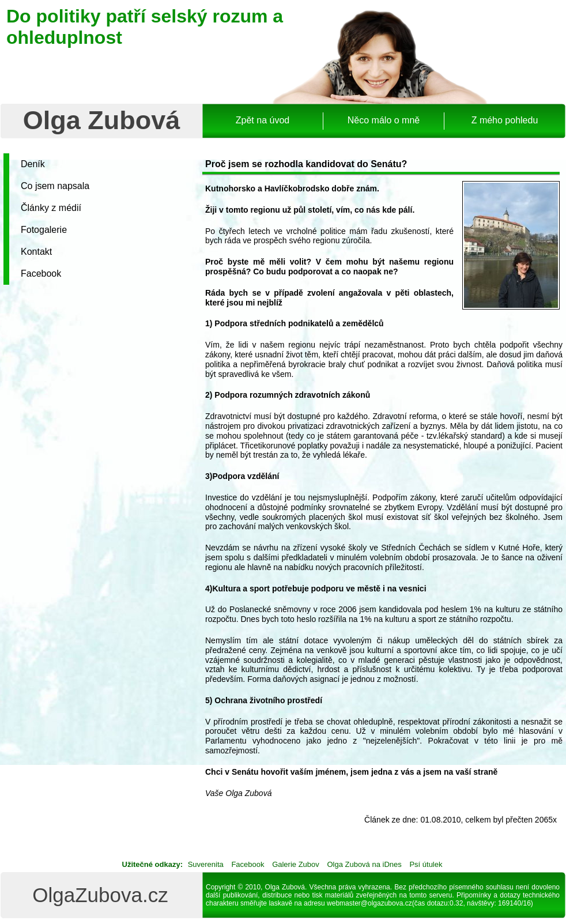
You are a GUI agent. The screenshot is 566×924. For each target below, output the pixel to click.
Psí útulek (426, 864)
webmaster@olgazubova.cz (369, 903)
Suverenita (206, 864)
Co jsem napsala (55, 186)
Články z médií (51, 208)
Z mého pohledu (505, 120)
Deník (33, 164)
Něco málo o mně (384, 120)
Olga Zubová (102, 120)
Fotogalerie (44, 230)
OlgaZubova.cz (100, 895)
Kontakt (36, 252)
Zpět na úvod (263, 120)
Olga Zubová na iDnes (364, 864)
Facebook (41, 274)
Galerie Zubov (296, 864)
